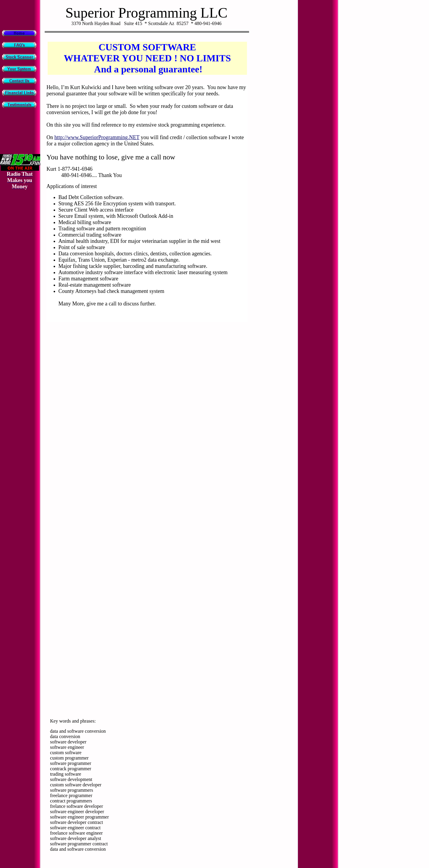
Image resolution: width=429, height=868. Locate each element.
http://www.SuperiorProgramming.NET (97, 137)
